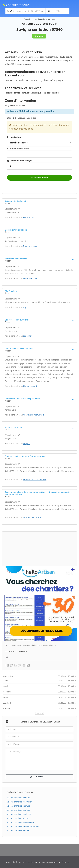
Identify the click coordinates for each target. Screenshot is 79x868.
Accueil (27, 19)
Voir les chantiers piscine (17, 818)
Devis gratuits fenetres (45, 19)
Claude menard (30, 386)
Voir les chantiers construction (20, 822)
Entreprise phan (30, 278)
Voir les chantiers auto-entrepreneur (22, 826)
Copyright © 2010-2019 (16, 862)
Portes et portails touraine (35, 479)
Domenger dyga (30, 246)
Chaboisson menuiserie (34, 415)
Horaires (40, 713)
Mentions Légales (49, 862)
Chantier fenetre (16, 5)
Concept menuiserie (32, 517)
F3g (25, 307)
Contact (65, 862)
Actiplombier (29, 217)
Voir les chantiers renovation (19, 802)
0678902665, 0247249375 (17, 651)
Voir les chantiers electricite (18, 814)
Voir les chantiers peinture (18, 798)
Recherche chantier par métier (21, 792)
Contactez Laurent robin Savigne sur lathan (40, 722)
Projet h (27, 444)
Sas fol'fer (28, 336)
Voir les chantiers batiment (18, 830)
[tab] (39, 202)
